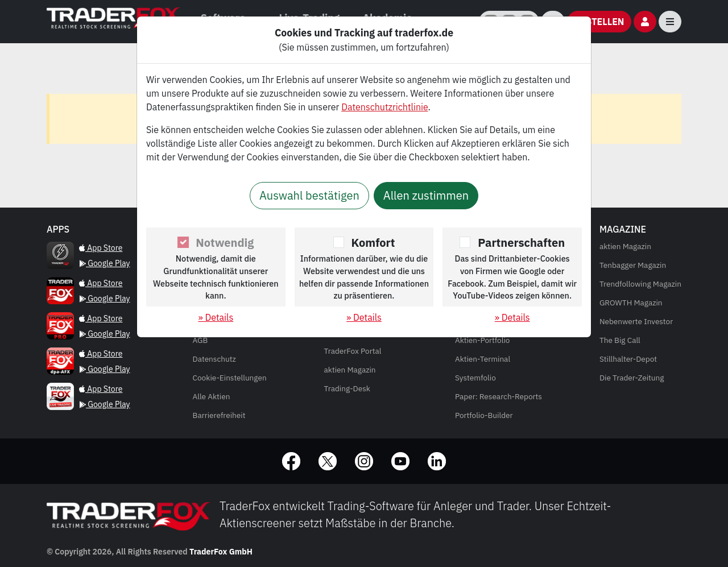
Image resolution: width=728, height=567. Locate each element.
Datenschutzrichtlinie (384, 107)
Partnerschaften (521, 243)
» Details (216, 317)
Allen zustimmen (426, 195)
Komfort (373, 243)
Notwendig (225, 243)
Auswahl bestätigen (309, 195)
